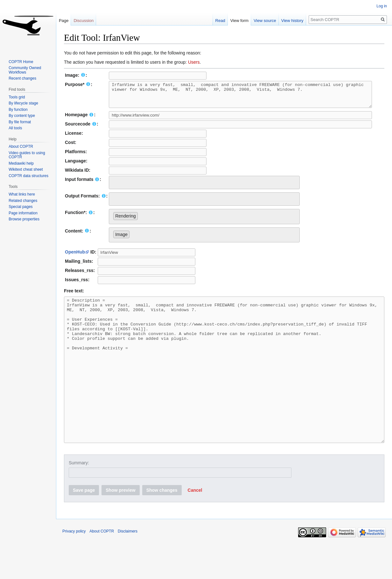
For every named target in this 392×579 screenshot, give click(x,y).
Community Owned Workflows (25, 70)
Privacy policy (74, 565)
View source (265, 21)
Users (194, 62)
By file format (20, 122)
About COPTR (21, 147)
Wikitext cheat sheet (26, 169)
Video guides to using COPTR (27, 155)
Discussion (84, 21)
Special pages (21, 207)
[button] (195, 524)
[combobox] (204, 187)
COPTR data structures (28, 176)
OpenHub (75, 257)
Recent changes (22, 78)
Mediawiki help (21, 163)
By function (18, 110)
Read (220, 21)
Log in (382, 6)
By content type (22, 116)
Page (64, 21)
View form (240, 21)
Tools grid (17, 97)
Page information (23, 213)
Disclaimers (128, 565)
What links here (22, 194)
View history (292, 21)
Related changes (23, 201)
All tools (15, 128)
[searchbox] (115, 186)
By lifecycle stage (23, 103)
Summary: (79, 496)
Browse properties (24, 219)
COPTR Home (21, 62)
